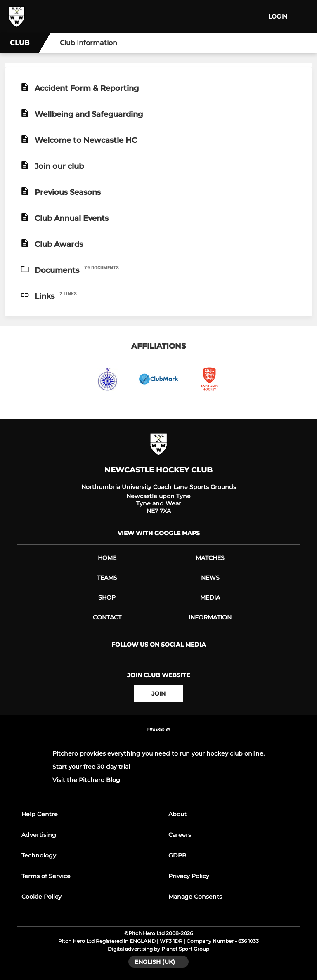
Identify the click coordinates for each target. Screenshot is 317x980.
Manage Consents (195, 897)
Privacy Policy (189, 876)
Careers (180, 835)
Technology (39, 855)
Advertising (39, 835)
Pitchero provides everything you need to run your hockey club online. (158, 753)
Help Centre (40, 814)
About (177, 814)
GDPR (177, 855)
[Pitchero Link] (158, 740)
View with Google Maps (159, 533)
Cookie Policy (41, 897)
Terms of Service (46, 876)
